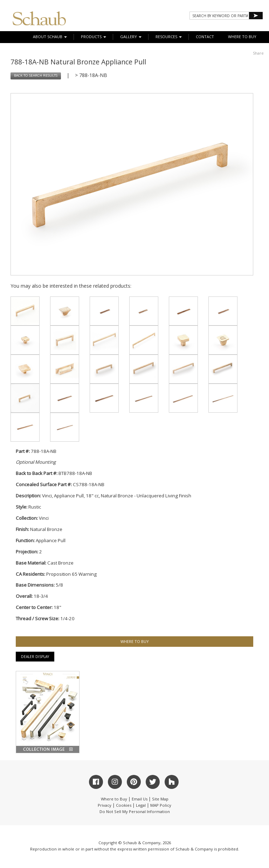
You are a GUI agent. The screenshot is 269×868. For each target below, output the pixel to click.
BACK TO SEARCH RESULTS (36, 75)
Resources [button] (169, 37)
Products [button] (94, 37)
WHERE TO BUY (242, 37)
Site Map (160, 799)
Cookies (124, 805)
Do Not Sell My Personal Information (135, 811)
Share (258, 53)
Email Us (140, 799)
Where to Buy (114, 799)
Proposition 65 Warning (71, 574)
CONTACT (205, 37)
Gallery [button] (131, 37)
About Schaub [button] (50, 37)
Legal (141, 805)
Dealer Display (35, 657)
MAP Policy (161, 805)
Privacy (105, 805)
